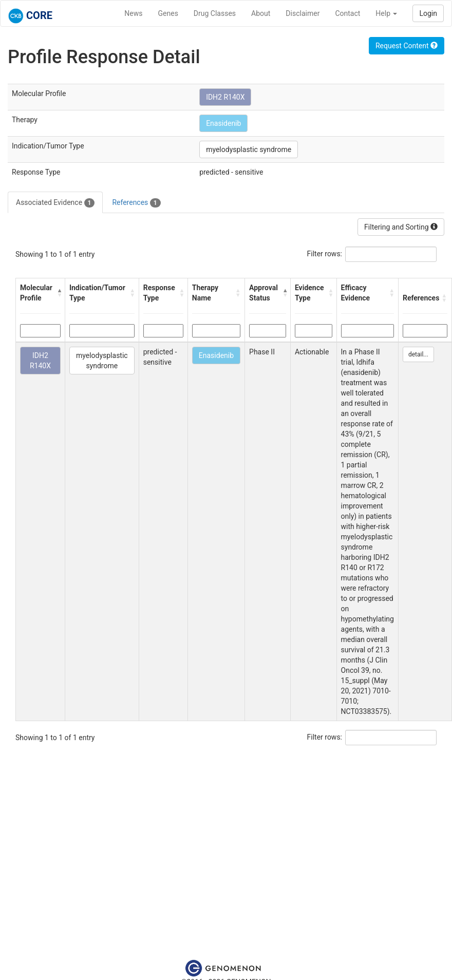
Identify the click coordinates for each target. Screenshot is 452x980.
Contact (347, 13)
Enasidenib (223, 123)
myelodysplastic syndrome (249, 149)
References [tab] (136, 203)
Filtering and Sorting (401, 227)
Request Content (407, 46)
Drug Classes (215, 13)
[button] (58, 293)
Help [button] (386, 13)
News (133, 13)
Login (428, 13)
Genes (168, 13)
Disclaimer (303, 13)
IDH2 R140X (225, 97)
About (261, 13)
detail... (418, 354)
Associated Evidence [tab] (55, 203)
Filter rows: (325, 254)
